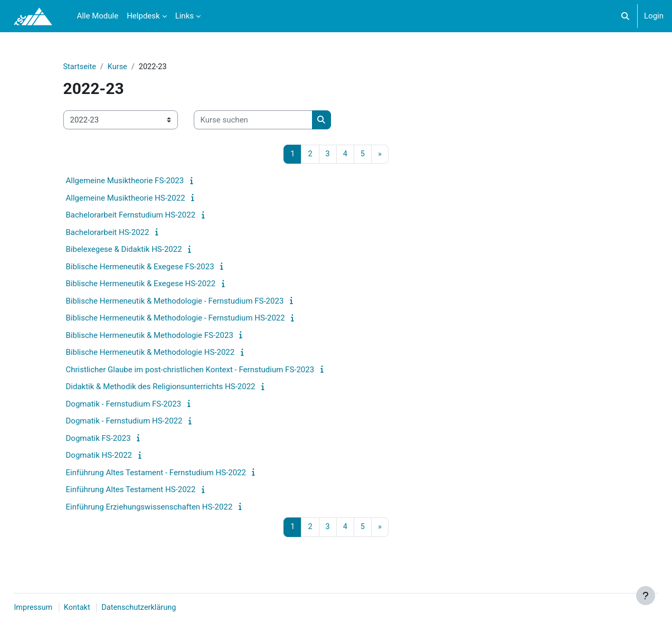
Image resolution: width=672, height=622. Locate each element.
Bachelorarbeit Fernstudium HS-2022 (131, 216)
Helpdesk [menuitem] (143, 16)
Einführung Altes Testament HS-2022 (131, 491)
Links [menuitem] (184, 16)
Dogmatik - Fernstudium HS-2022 (124, 422)
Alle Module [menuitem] (97, 16)
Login (654, 16)
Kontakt (102, 608)
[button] (625, 16)
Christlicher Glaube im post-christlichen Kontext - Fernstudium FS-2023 (190, 370)
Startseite (81, 67)
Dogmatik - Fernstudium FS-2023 (124, 404)
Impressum (57, 608)
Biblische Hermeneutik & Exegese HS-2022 (141, 285)
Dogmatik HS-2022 (99, 456)
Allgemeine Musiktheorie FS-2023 (125, 182)
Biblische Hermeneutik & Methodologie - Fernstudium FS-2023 (175, 301)
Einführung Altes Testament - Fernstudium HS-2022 (156, 473)
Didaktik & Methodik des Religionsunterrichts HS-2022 (161, 388)
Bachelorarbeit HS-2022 (108, 233)
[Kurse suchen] (253, 121)
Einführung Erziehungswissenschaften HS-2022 (149, 507)
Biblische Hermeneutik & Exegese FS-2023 (140, 267)
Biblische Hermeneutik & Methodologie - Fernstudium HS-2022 (176, 319)
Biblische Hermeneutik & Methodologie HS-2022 (150, 353)
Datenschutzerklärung (166, 608)
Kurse (119, 67)
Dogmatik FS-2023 (98, 439)
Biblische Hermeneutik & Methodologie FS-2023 (150, 336)
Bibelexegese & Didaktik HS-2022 (124, 250)
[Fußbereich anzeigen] (646, 596)
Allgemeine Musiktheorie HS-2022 (126, 199)
